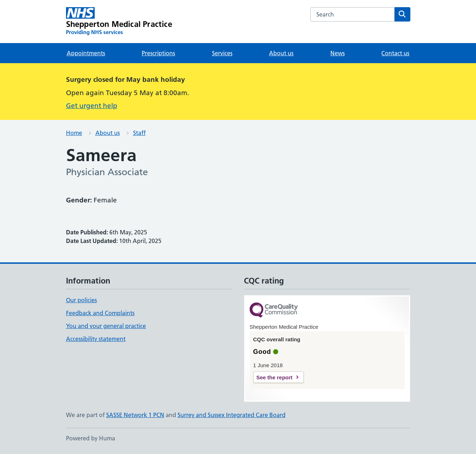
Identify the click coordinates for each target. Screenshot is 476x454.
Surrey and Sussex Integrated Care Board (232, 415)
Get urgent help (92, 106)
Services (222, 53)
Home (74, 133)
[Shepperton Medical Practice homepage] (119, 22)
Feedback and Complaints (100, 313)
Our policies (81, 300)
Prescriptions (158, 53)
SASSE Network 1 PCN (135, 415)
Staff (139, 133)
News (338, 53)
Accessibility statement (96, 339)
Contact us (395, 53)
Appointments (86, 53)
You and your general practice (106, 326)
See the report (275, 377)
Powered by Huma (91, 438)
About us (281, 53)
